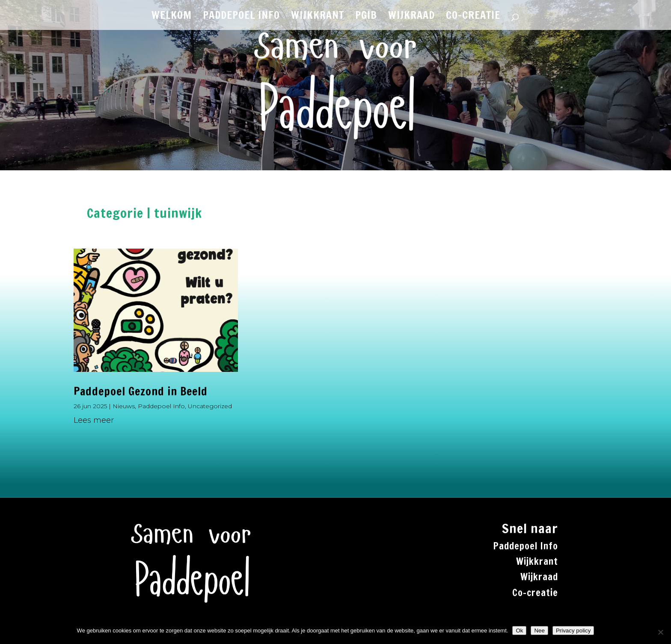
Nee (539, 631)
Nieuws (124, 406)
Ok (519, 631)
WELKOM (172, 17)
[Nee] (660, 632)
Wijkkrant (537, 561)
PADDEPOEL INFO (241, 17)
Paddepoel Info (161, 406)
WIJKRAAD (411, 17)
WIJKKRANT (318, 17)
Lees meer (94, 420)
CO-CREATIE (473, 17)
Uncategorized (210, 406)
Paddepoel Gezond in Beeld (141, 391)
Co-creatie (535, 592)
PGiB (366, 17)
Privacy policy (573, 631)
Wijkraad (539, 577)
